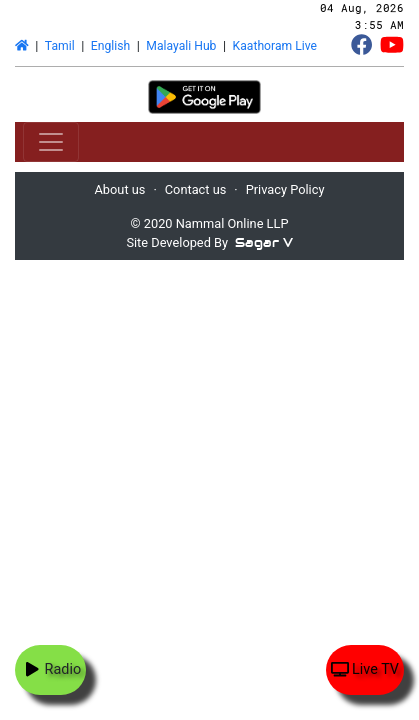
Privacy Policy (285, 189)
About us (120, 189)
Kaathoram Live (275, 46)
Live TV (365, 669)
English (110, 46)
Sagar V (264, 242)
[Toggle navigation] (51, 142)
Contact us (196, 189)
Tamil (60, 46)
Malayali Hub (181, 46)
